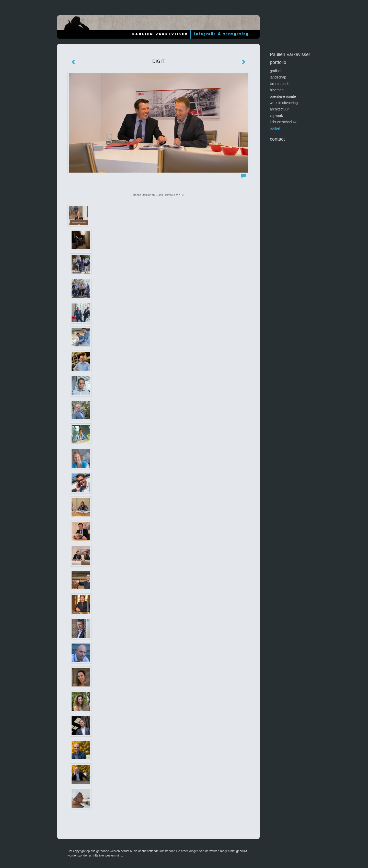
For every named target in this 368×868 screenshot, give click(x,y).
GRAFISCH (276, 71)
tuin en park (279, 84)
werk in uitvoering (284, 103)
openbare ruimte (283, 96)
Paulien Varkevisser (290, 54)
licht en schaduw (283, 122)
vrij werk (276, 116)
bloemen (277, 90)
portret (275, 128)
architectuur (279, 109)
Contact (277, 139)
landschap (278, 77)
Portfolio (278, 62)
